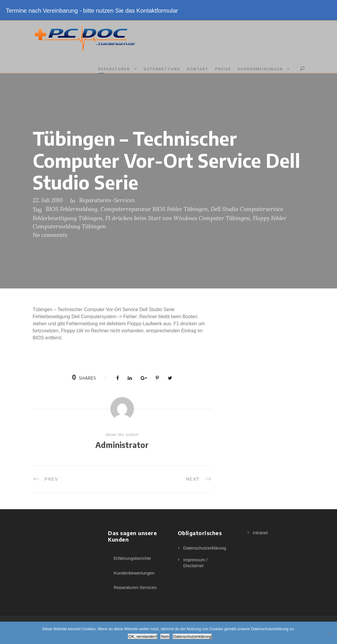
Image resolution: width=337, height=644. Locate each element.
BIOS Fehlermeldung (72, 209)
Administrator (122, 445)
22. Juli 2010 (48, 200)
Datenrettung (162, 69)
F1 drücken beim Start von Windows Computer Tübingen (178, 218)
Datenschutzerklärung (205, 548)
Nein (165, 636)
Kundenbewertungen (134, 573)
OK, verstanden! (143, 636)
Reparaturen (114, 69)
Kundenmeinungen (260, 69)
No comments (50, 235)
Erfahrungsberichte (132, 558)
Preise (223, 69)
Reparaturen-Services (107, 200)
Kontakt (198, 69)
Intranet (260, 533)
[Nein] (330, 633)
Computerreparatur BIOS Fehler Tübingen (154, 209)
